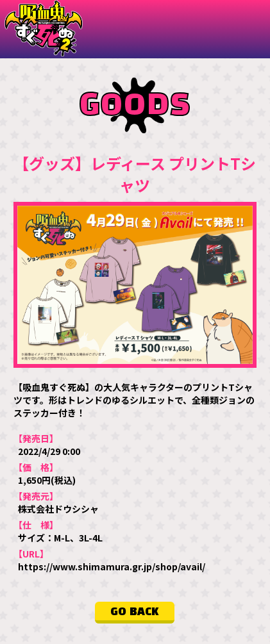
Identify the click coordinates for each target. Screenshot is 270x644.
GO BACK (135, 612)
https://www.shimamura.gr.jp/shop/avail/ (112, 566)
